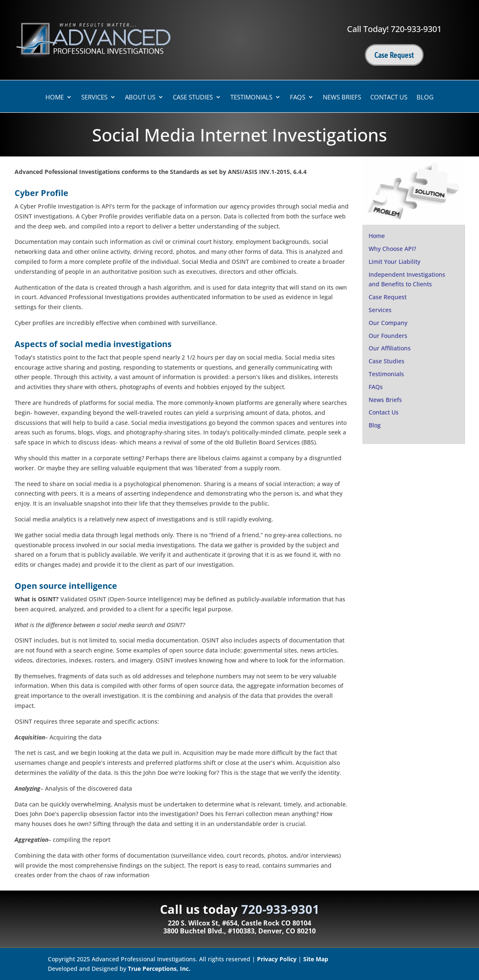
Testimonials (251, 98)
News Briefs (342, 98)
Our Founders (388, 336)
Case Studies (193, 98)
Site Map (316, 959)
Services (94, 98)
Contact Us (389, 98)
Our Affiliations (390, 348)
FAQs (298, 98)
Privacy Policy (277, 959)
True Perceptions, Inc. (159, 969)
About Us (140, 98)
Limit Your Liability (394, 262)
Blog (425, 98)
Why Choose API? (392, 249)
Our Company (388, 323)
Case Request (394, 55)
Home (55, 98)
